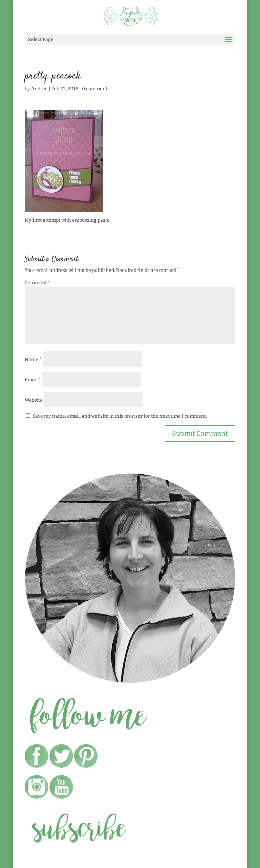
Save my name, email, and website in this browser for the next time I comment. (120, 416)
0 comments (96, 89)
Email (33, 380)
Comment (37, 283)
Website (34, 400)
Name (33, 360)
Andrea (39, 89)
